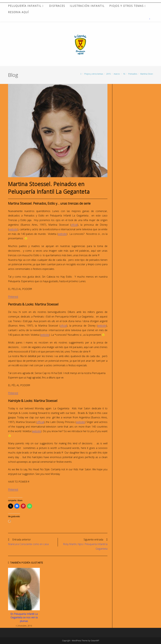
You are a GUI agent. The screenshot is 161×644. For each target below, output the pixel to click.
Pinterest (13, 297)
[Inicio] (81, 74)
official (40, 422)
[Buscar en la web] (150, 19)
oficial (74, 225)
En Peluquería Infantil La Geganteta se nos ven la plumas (24, 617)
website (13, 229)
